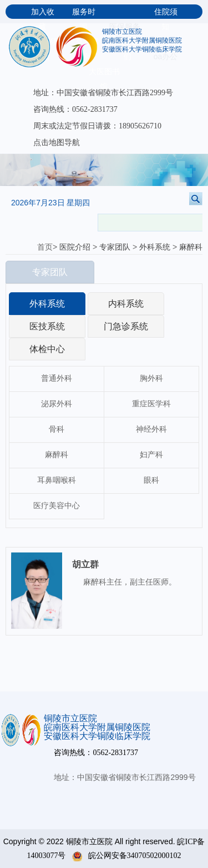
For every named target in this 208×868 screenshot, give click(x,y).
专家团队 (115, 247)
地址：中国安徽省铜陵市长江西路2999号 (103, 93)
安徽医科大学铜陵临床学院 (142, 49)
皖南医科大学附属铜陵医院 (142, 40)
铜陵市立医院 (122, 32)
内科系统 (126, 304)
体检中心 (47, 349)
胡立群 (85, 564)
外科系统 (155, 247)
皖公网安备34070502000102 (127, 856)
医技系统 (47, 326)
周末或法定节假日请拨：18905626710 (97, 126)
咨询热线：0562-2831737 (75, 109)
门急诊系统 (126, 326)
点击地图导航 (57, 143)
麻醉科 (191, 247)
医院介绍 (75, 247)
